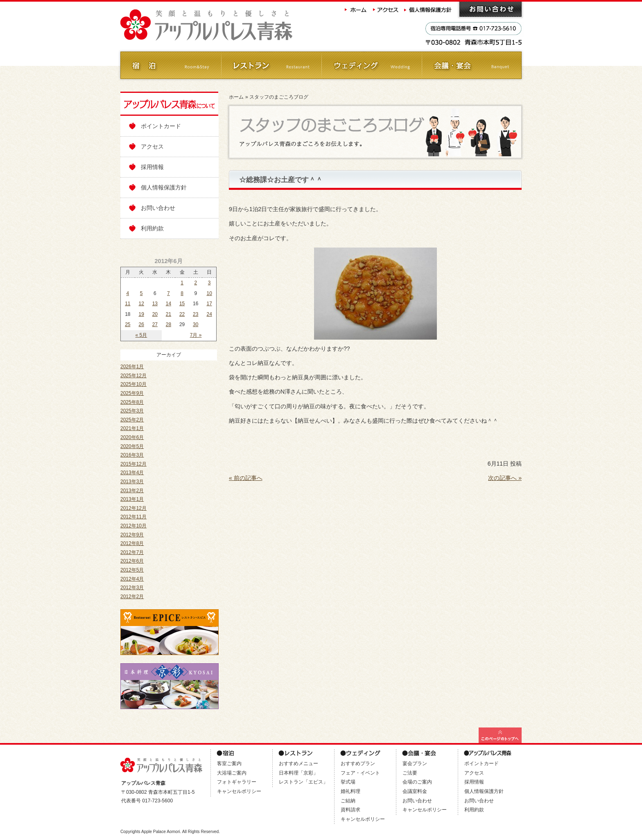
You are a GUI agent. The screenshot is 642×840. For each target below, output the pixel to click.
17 (209, 304)
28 (168, 324)
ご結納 (348, 801)
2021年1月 (132, 428)
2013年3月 (132, 482)
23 (196, 314)
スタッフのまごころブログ (279, 97)
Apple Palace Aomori (161, 832)
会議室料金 (415, 791)
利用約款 (152, 228)
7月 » (196, 335)
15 (182, 304)
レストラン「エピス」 (303, 782)
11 (128, 304)
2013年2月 (132, 491)
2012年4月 (132, 579)
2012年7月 (132, 552)
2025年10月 (133, 384)
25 (128, 324)
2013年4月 (132, 473)
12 (141, 304)
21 (168, 314)
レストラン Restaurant (271, 65)
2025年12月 (133, 376)
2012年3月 (132, 588)
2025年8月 (132, 402)
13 (155, 304)
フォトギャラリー (237, 782)
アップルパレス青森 (229, 25)
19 (141, 314)
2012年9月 (132, 535)
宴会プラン (415, 763)
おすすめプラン (358, 763)
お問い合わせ (491, 9)
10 (209, 293)
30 (196, 324)
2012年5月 (132, 570)
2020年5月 (132, 446)
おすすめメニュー (298, 763)
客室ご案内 (229, 763)
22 (182, 314)
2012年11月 (133, 517)
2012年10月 (133, 526)
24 (209, 314)
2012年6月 (132, 561)
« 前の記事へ (246, 478)
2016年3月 (132, 455)
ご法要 (410, 773)
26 (141, 324)
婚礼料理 (350, 791)
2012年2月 (132, 597)
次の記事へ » (505, 478)
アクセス (386, 9)
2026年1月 (132, 367)
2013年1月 (132, 499)
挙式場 (348, 782)
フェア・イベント (360, 773)
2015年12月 (133, 464)
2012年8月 (132, 543)
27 (155, 324)
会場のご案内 (417, 782)
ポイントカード (161, 126)
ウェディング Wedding (371, 65)
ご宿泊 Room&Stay (171, 65)
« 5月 (141, 335)
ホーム (356, 9)
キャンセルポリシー (239, 791)
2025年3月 (132, 411)
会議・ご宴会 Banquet (471, 65)
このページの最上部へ (500, 735)
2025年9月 (132, 393)
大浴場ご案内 (232, 773)
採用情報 (152, 167)
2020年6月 (132, 437)
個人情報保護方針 (429, 9)
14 (168, 304)
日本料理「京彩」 (298, 773)
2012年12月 (133, 508)
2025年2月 (132, 420)
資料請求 (350, 810)
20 (155, 314)
